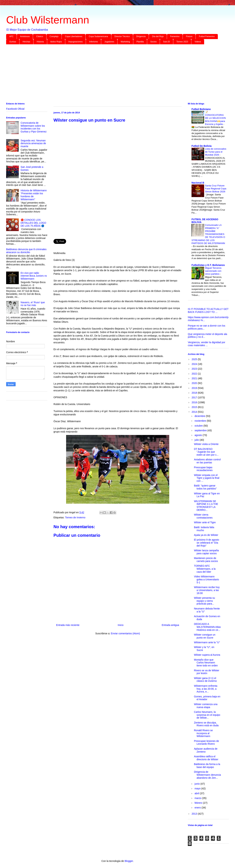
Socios (153, 42)
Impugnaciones (75, 42)
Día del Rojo (158, 36)
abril (197, 793)
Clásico (40, 36)
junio (197, 784)
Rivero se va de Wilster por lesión (207, 672)
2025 (195, 359)
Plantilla (140, 42)
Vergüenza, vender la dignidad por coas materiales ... (207, 344)
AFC (11, 36)
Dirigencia (141, 36)
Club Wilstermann (48, 20)
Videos (198, 42)
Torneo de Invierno (75, 517)
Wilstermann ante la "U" (207, 642)
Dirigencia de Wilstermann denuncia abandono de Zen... (207, 775)
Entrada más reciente (68, 625)
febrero (199, 803)
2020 (195, 383)
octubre (199, 426)
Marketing (125, 42)
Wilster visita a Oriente (206, 444)
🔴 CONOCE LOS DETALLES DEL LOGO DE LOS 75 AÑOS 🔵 (33, 223)
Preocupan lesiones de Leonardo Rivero (206, 742)
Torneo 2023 (182, 42)
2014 (195, 412)
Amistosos (25, 36)
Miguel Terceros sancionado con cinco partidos (213, 271)
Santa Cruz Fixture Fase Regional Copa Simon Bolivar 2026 (216, 189)
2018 (195, 393)
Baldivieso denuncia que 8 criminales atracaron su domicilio (26, 251)
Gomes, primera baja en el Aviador (207, 698)
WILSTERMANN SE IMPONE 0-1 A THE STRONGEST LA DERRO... (206, 506)
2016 (195, 402)
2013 (195, 814)
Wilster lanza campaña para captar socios (206, 552)
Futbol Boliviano (201, 109)
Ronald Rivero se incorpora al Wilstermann (203, 733)
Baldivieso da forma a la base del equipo (207, 766)
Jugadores (109, 42)
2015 (195, 407)
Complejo (54, 36)
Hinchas (26, 42)
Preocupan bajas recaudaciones (203, 469)
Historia (40, 42)
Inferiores (93, 42)
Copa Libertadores (74, 36)
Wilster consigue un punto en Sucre (205, 636)
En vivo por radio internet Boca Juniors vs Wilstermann (34, 276)
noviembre (201, 421)
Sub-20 (167, 42)
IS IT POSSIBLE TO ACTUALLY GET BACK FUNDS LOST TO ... (208, 311)
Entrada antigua (170, 625)
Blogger (129, 861)
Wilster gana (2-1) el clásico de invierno (205, 680)
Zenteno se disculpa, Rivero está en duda (206, 724)
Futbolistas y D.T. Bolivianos (208, 265)
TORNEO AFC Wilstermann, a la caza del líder (205, 569)
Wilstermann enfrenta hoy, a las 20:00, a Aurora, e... (206, 689)
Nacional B (198, 183)
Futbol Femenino (207, 36)
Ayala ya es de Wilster (206, 535)
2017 (195, 397)
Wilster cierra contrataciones (203, 516)
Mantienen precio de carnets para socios (206, 560)
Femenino (175, 36)
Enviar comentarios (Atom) (125, 633)
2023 (195, 369)
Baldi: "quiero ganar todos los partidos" (205, 487)
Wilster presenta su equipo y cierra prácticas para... (204, 601)
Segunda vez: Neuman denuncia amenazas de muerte (33, 143)
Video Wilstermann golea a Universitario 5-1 (207, 579)
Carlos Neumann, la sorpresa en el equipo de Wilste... (207, 715)
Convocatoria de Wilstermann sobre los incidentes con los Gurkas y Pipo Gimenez (34, 127)
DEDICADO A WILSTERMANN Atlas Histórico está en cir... (207, 627)
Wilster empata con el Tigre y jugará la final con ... (207, 478)
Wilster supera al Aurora (207, 655)
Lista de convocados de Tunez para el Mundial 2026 (216, 152)
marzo (198, 798)
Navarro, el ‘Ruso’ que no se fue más (33, 304)
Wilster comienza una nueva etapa (206, 706)
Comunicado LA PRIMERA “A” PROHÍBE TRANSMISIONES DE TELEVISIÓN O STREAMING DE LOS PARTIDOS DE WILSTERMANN (208, 234)
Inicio (121, 625)
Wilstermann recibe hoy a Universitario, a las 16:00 (207, 590)
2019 (195, 388)
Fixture (189, 36)
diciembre (200, 416)
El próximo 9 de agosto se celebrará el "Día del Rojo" (207, 543)
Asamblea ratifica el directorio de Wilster (206, 758)
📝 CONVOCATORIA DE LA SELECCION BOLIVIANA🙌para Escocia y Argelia (215, 118)
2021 (195, 378)
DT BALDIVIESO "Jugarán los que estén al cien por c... (206, 452)
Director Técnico (122, 36)
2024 (195, 364)
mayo (198, 788)
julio (197, 440)
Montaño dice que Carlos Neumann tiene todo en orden (206, 663)
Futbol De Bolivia (202, 146)
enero (198, 808)
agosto (199, 435)
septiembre (201, 430)
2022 (195, 374)
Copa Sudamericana (98, 36)
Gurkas (13, 42)
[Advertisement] (111, 74)
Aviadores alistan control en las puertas (207, 461)
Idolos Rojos (56, 42)
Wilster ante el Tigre (205, 522)
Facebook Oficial (15, 109)
